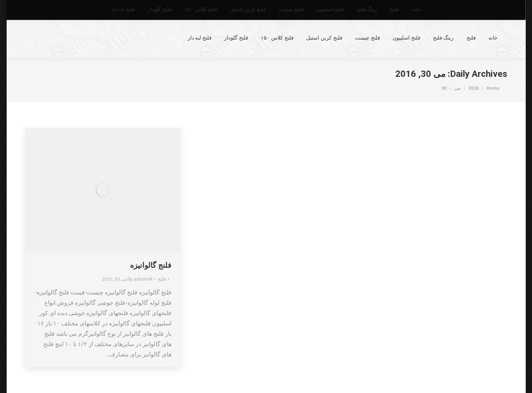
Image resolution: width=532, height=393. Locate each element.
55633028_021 (482, 8)
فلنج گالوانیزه (151, 265)
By (140, 279)
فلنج (162, 279)
